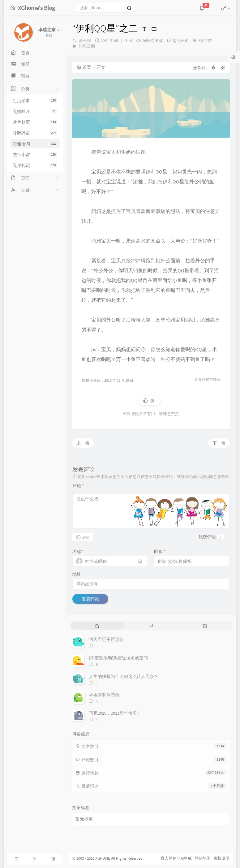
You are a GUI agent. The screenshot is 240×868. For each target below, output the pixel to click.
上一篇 (83, 443)
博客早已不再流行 (106, 639)
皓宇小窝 (35, 155)
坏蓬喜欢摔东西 (104, 695)
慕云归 (85, 41)
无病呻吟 (35, 111)
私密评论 (207, 537)
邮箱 (160, 551)
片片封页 (35, 122)
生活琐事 (35, 101)
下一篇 (219, 443)
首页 (84, 67)
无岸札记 (35, 165)
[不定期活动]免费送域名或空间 (118, 658)
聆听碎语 (35, 133)
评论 (78, 486)
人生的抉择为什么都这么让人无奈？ (124, 676)
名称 (78, 551)
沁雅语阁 (35, 144)
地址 (77, 574)
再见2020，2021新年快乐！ (115, 713)
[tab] (97, 626)
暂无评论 (181, 41)
